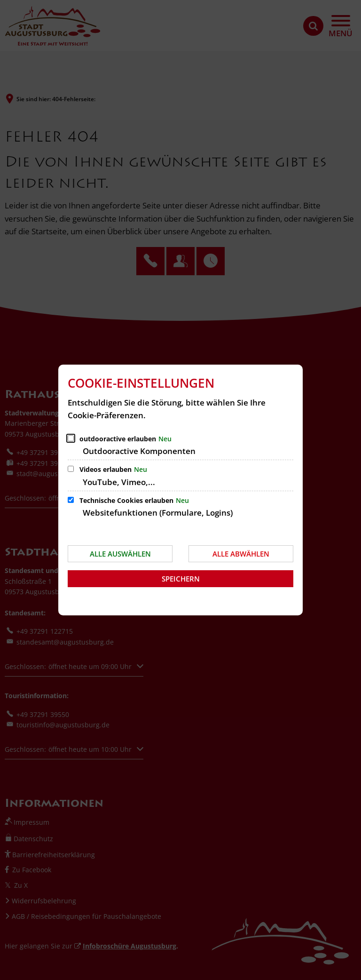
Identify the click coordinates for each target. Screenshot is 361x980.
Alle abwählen (241, 554)
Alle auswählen (120, 554)
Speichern (181, 579)
